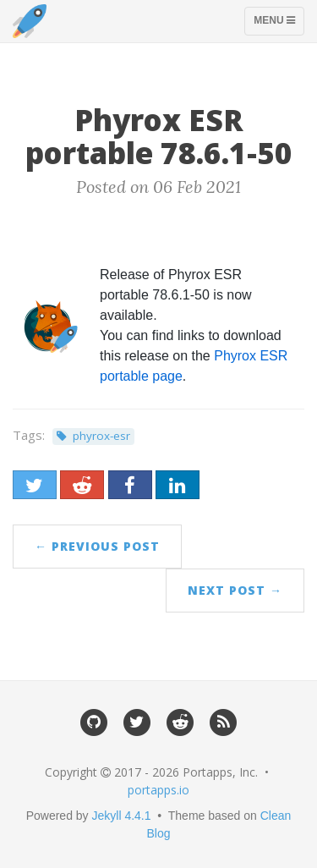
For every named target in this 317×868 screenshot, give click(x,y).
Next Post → (235, 590)
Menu (279, 25)
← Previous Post (97, 546)
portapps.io (158, 790)
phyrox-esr (101, 436)
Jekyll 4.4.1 (122, 816)
